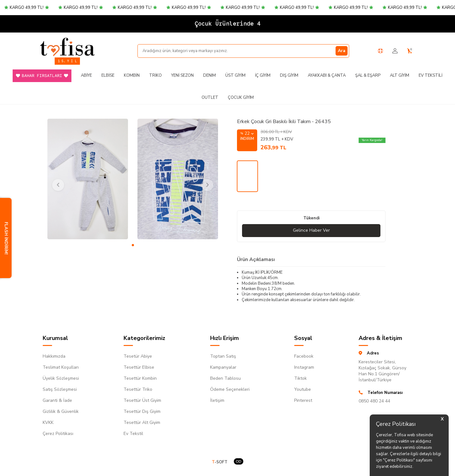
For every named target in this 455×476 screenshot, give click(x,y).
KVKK (48, 422)
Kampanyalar (223, 367)
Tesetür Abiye (138, 356)
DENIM (209, 75)
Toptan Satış (223, 356)
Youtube (303, 389)
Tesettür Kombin (140, 378)
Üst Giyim (235, 75)
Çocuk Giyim (241, 98)
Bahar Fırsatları (42, 76)
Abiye (86, 75)
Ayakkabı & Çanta (327, 75)
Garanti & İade (57, 400)
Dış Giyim (289, 75)
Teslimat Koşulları (61, 367)
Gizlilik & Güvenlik (61, 411)
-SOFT (220, 462)
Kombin (132, 75)
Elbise (108, 75)
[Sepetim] (410, 51)
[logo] (67, 47)
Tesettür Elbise (139, 367)
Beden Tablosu (225, 378)
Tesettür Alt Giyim (142, 422)
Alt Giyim (400, 75)
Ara (342, 51)
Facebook (304, 356)
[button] (133, 245)
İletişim (217, 400)
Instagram (304, 367)
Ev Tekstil (133, 434)
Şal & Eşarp (368, 75)
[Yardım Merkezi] (380, 51)
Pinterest (303, 400)
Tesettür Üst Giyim (142, 400)
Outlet (210, 98)
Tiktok (300, 378)
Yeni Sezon (182, 75)
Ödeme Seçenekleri (230, 389)
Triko (155, 75)
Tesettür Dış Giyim (142, 411)
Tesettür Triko (138, 389)
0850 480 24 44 (374, 401)
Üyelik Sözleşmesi (61, 378)
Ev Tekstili (431, 75)
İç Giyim (263, 75)
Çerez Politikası (58, 434)
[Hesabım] (395, 51)
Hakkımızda (54, 356)
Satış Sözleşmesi (60, 389)
